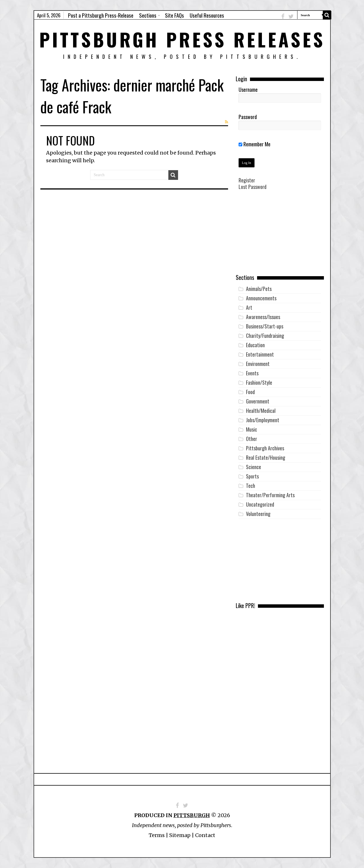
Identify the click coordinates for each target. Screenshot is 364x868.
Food (250, 392)
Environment (258, 364)
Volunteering (258, 514)
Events (252, 373)
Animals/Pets (259, 289)
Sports (252, 476)
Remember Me (255, 144)
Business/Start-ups (265, 326)
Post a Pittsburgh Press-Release (101, 15)
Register (247, 180)
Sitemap (180, 835)
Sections (148, 15)
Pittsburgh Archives (265, 448)
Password (248, 117)
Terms (157, 835)
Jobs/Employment (263, 420)
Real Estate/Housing (266, 457)
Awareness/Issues (263, 317)
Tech (251, 486)
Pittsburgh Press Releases (182, 39)
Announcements (261, 298)
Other (252, 439)
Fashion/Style (259, 382)
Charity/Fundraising (265, 336)
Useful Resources (207, 15)
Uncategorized (260, 504)
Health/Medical (261, 411)
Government (258, 401)
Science (254, 467)
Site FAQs (174, 15)
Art (249, 307)
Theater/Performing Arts (270, 495)
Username (248, 89)
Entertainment (260, 354)
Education (255, 345)
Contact (205, 835)
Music (252, 429)
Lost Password (253, 187)
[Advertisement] (280, 236)
